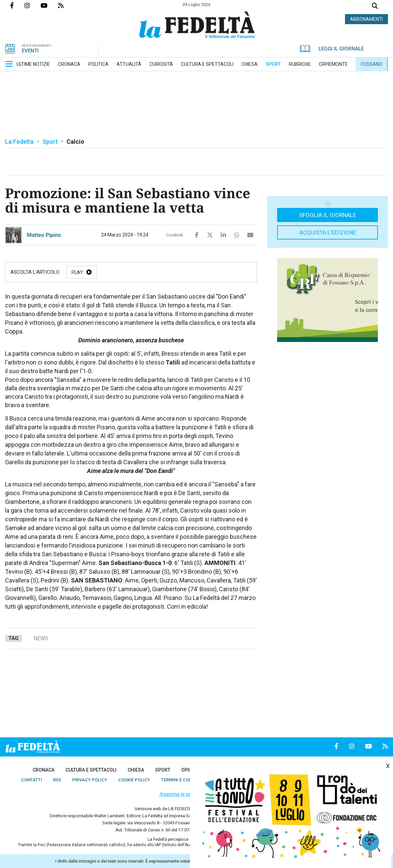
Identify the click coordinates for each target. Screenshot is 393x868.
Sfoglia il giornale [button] (328, 215)
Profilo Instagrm (33, 5)
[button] (9, 64)
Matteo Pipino (44, 235)
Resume (153, 272)
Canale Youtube (49, 5)
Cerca (375, 7)
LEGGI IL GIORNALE (332, 49)
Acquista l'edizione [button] (328, 232)
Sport (50, 142)
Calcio (75, 142)
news (41, 638)
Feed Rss (66, 5)
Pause (113, 272)
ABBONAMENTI (366, 19)
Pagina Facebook (17, 5)
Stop (191, 272)
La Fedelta (19, 142)
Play (77, 272)
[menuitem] (33, 64)
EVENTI (30, 51)
